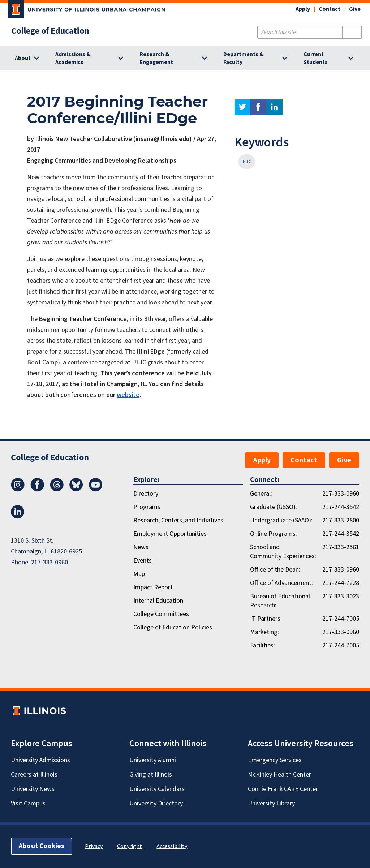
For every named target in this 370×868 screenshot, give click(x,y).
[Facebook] (37, 489)
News (141, 547)
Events (143, 561)
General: (261, 494)
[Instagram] (18, 489)
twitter (242, 107)
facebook (258, 107)
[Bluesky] (76, 489)
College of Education (50, 31)
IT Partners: (266, 619)
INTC (247, 162)
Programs (147, 507)
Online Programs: (274, 534)
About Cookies (42, 846)
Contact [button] (330, 9)
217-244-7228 (341, 583)
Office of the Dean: (275, 570)
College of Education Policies (173, 627)
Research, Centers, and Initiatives (178, 520)
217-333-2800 (341, 520)
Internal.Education (158, 601)
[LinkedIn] (18, 517)
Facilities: (263, 645)
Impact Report (153, 587)
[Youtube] (96, 489)
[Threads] (57, 489)
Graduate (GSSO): (274, 507)
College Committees (161, 614)
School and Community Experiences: (283, 552)
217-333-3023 (341, 596)
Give (355, 9)
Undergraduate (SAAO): (281, 520)
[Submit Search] (352, 32)
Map (139, 574)
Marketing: (264, 632)
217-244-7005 (341, 619)
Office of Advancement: (281, 583)
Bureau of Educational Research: (280, 601)
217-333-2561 (341, 547)
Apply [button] (303, 9)
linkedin (274, 107)
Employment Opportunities (170, 534)
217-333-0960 (50, 562)
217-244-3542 (341, 507)
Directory (146, 494)
